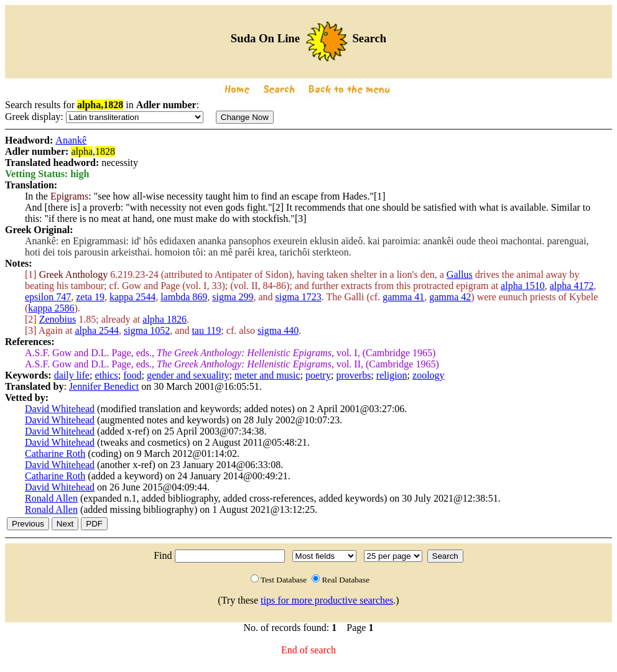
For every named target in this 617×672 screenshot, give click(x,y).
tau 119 (206, 330)
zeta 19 (90, 297)
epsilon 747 (48, 297)
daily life (72, 375)
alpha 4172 (572, 286)
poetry (318, 375)
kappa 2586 (51, 308)
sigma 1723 (299, 297)
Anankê (71, 140)
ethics (106, 375)
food (132, 375)
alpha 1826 (165, 319)
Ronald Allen (51, 498)
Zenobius (58, 319)
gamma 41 (403, 297)
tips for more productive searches (327, 600)
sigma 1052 (147, 330)
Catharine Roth (55, 453)
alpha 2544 (97, 330)
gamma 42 (450, 297)
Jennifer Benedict (104, 386)
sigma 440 (278, 330)
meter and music (267, 375)
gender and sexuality (188, 375)
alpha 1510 (523, 286)
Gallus (460, 274)
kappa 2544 (132, 297)
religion (392, 375)
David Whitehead (60, 409)
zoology (429, 375)
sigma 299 (233, 297)
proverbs (353, 375)
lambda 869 (184, 297)
